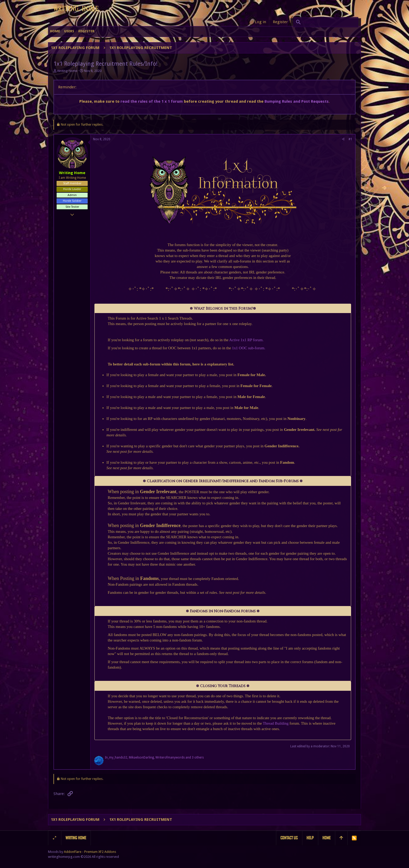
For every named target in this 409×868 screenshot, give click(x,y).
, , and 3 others (154, 757)
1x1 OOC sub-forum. (249, 348)
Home (326, 838)
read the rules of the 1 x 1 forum (152, 101)
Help (310, 838)
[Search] (326, 22)
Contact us (289, 838)
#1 (350, 139)
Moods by (82, 852)
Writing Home (76, 838)
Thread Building (275, 723)
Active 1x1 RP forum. (246, 340)
